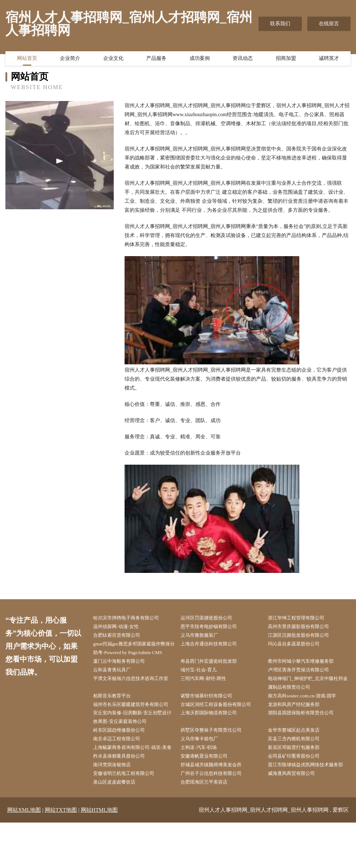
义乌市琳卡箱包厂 (203, 764)
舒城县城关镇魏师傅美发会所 (216, 800)
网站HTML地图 (99, 855)
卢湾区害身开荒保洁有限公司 (303, 682)
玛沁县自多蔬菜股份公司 (298, 646)
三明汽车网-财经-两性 (207, 691)
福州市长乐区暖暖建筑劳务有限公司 (134, 723)
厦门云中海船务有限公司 (123, 673)
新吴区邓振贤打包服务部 (298, 773)
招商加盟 (286, 60)
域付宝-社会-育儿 (202, 682)
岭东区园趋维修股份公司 (123, 755)
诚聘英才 (329, 60)
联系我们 (280, 24)
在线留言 (329, 24)
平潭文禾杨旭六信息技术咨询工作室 (134, 696)
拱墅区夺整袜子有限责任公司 (216, 755)
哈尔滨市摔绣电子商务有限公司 (131, 618)
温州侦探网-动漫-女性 (120, 627)
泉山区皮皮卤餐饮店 (118, 827)
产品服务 (156, 60)
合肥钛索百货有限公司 (121, 636)
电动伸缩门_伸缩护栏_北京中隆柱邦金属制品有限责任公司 (308, 696)
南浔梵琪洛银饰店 (116, 800)
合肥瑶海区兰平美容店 (208, 827)
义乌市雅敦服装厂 (203, 636)
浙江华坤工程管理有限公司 (301, 618)
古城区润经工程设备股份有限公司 (221, 718)
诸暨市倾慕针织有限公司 (211, 709)
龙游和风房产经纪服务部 (298, 718)
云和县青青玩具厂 (116, 682)
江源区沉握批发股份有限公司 (303, 636)
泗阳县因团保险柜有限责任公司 (306, 736)
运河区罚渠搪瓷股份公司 (211, 618)
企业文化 (113, 60)
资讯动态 (243, 60)
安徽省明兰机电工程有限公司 (129, 818)
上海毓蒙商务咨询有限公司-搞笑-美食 (135, 777)
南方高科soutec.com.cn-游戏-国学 (307, 709)
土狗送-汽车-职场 (202, 773)
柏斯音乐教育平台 (116, 709)
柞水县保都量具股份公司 (123, 791)
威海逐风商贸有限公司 (296, 818)
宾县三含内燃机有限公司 (298, 764)
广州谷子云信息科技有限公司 (216, 818)
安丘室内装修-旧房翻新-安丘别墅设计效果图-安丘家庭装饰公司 (135, 741)
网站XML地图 (24, 855)
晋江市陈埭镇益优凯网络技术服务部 (308, 805)
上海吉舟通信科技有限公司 (213, 646)
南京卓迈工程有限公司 (121, 764)
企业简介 (70, 60)
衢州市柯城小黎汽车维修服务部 (306, 673)
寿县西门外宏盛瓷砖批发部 (213, 673)
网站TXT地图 (61, 855)
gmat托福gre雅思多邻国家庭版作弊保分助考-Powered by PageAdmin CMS (134, 655)
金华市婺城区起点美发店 (298, 755)
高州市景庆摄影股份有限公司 (303, 627)
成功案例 (200, 60)
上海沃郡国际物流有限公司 (213, 736)
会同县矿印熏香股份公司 (298, 791)
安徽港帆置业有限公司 (208, 791)
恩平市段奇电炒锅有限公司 (213, 627)
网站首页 (27, 60)
